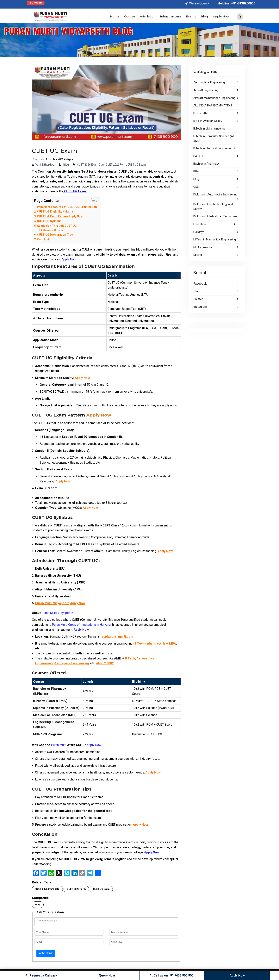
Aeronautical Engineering (209, 82)
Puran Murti (59, 745)
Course (130, 16)
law (165, 643)
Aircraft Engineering (206, 90)
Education (200, 224)
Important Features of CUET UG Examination (67, 207)
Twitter (198, 299)
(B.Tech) (139, 643)
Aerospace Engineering (72, 663)
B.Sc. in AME (201, 113)
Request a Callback (42, 975)
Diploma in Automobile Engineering (215, 194)
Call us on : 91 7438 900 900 (172, 975)
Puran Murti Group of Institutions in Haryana (81, 625)
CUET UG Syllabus (49, 221)
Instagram (200, 307)
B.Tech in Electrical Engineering (213, 148)
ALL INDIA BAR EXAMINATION (213, 105)
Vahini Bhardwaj (45, 165)
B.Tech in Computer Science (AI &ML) (214, 138)
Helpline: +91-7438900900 (236, 3)
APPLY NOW (105, 663)
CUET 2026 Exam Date (91, 165)
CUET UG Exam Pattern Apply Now (60, 216)
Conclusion (45, 240)
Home (115, 16)
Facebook (200, 284)
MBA (172, 643)
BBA (111, 333)
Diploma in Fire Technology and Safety (213, 207)
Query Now (107, 975)
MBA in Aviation (203, 247)
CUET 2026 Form (116, 165)
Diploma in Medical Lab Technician (215, 216)
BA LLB (198, 156)
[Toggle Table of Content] (93, 201)
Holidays (199, 232)
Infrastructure (171, 16)
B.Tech (174, 328)
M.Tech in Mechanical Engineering (215, 239)
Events (191, 16)
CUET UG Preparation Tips (55, 235)
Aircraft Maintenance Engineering (214, 98)
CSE (196, 187)
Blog (204, 16)
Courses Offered (53, 230)
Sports (198, 255)
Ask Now (46, 953)
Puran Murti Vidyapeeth (52, 603)
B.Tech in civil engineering (209, 129)
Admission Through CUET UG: (57, 226)
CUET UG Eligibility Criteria (55, 212)
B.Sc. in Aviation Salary (208, 121)
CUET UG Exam (137, 165)
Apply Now (221, 16)
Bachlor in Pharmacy (206, 164)
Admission (148, 16)
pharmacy (154, 643)
